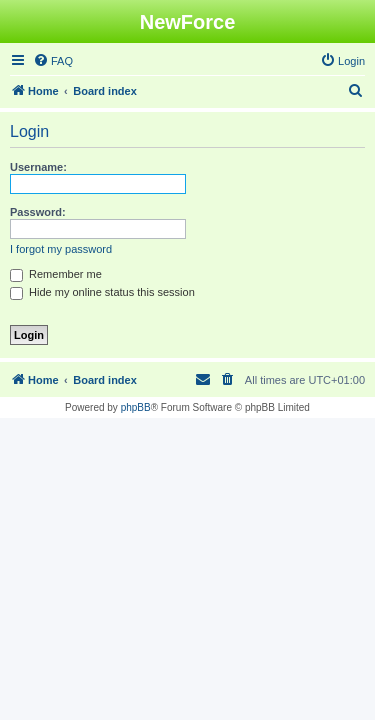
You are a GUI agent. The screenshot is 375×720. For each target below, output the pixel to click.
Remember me (56, 274)
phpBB (136, 407)
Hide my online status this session (102, 292)
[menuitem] (53, 61)
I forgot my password (61, 249)
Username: (38, 167)
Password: (38, 212)
